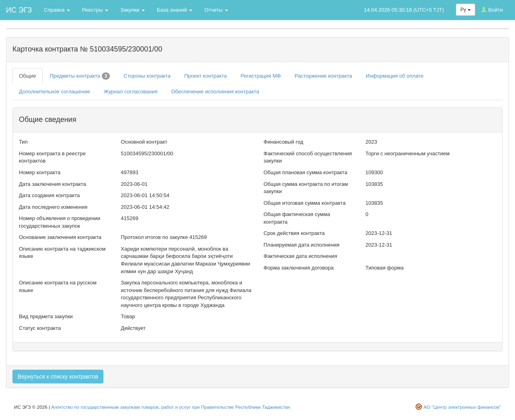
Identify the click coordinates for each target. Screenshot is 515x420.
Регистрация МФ (261, 76)
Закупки (133, 10)
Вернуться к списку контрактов (58, 377)
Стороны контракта (147, 76)
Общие (28, 76)
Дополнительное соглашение (55, 92)
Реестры (95, 10)
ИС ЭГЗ (19, 10)
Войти (492, 10)
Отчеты (216, 10)
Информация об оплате (394, 76)
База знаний (175, 10)
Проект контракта (206, 76)
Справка (57, 10)
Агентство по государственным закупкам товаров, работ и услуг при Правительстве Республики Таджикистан (171, 407)
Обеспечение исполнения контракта (215, 92)
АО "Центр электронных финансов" (462, 407)
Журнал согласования (131, 92)
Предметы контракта (80, 76)
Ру (465, 10)
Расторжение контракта (323, 76)
